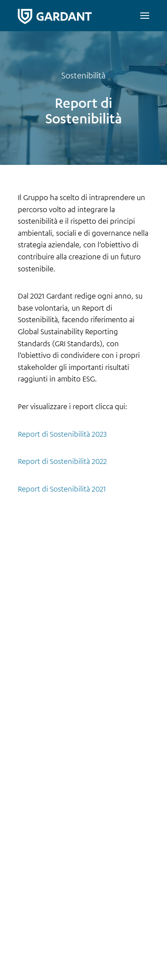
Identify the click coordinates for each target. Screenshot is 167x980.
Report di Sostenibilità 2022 (62, 461)
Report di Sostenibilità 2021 (62, 489)
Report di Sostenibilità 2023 (62, 434)
